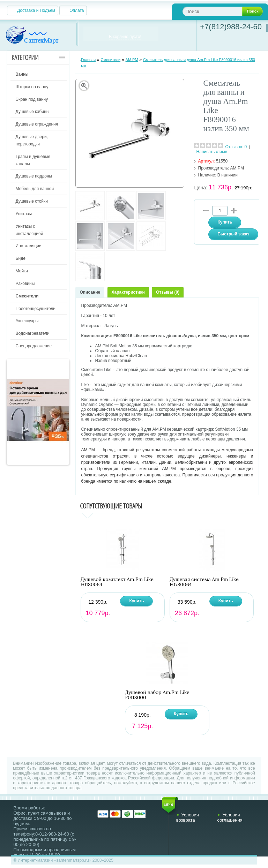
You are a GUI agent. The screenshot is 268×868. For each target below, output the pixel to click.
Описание (90, 292)
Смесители (111, 60)
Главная (88, 60)
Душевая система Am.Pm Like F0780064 (204, 582)
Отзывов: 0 (236, 147)
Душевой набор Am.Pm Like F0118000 (157, 695)
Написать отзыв (212, 152)
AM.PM (132, 60)
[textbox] (218, 11)
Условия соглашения (230, 817)
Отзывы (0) (168, 292)
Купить (136, 601)
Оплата (77, 10)
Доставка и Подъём (36, 10)
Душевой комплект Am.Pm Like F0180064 (117, 582)
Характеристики (128, 292)
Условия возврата (188, 817)
